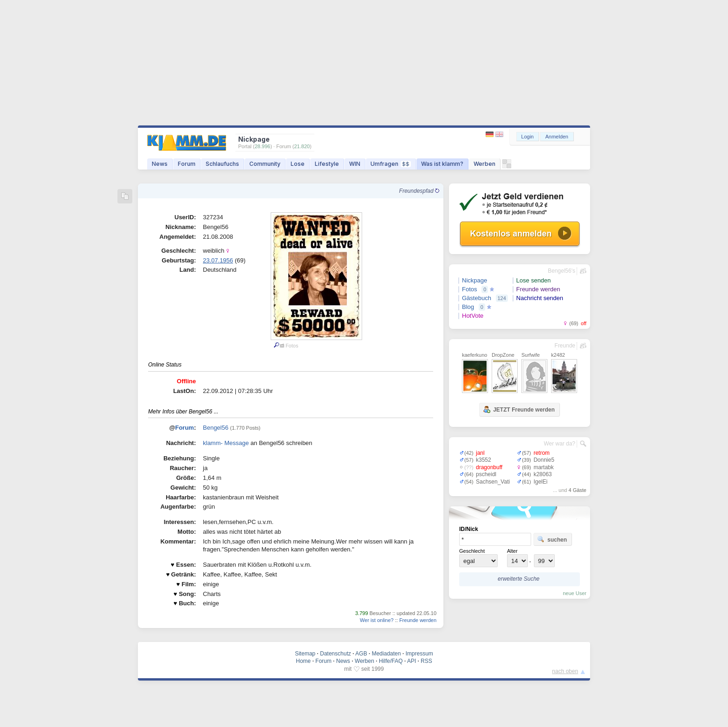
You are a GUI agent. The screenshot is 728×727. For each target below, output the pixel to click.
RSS (426, 661)
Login (528, 137)
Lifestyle (327, 164)
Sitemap (305, 654)
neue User (575, 593)
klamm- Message (226, 443)
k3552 (484, 460)
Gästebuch (477, 298)
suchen (552, 539)
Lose (298, 164)
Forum (187, 164)
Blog (468, 307)
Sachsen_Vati (493, 482)
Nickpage (474, 280)
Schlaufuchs (222, 164)
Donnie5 (544, 460)
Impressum (419, 654)
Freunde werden (418, 620)
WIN (355, 164)
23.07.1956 (218, 260)
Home (303, 661)
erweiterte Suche (519, 579)
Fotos (470, 289)
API (412, 661)
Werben (484, 164)
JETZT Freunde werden (519, 409)
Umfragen (391, 164)
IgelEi (540, 482)
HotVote (473, 316)
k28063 (543, 474)
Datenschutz (335, 654)
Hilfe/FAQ (391, 661)
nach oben (565, 671)
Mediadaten (387, 654)
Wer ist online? (377, 620)
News (160, 164)
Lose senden (533, 280)
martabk (543, 467)
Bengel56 (216, 428)
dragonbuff (489, 467)
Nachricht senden (540, 298)
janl (480, 453)
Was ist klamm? (442, 164)
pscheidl (486, 474)
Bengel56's (562, 271)
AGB (361, 654)
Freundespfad (419, 191)
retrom (542, 453)
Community (265, 164)
